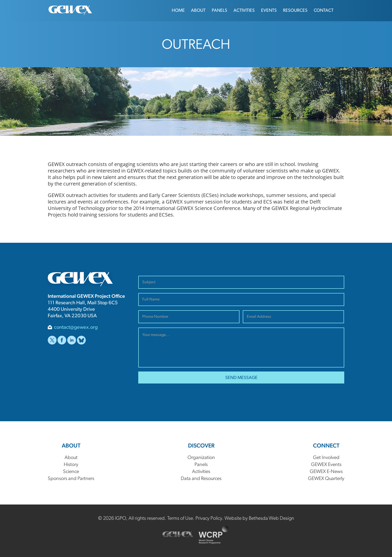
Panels (219, 11)
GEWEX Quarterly (326, 479)
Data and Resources (201, 479)
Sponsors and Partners (71, 479)
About (198, 11)
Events (269, 11)
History (71, 465)
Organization (201, 458)
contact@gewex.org (76, 327)
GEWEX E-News (326, 472)
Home (178, 11)
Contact (324, 11)
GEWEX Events (326, 465)
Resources (295, 11)
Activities (244, 11)
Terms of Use (180, 518)
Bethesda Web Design (271, 518)
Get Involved (326, 458)
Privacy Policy (209, 518)
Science (71, 472)
